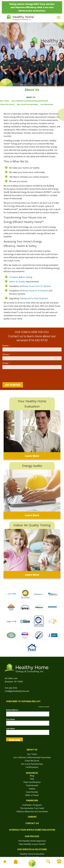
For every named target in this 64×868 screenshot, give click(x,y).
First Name (11, 719)
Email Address (13, 710)
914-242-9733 (11, 688)
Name (6, 346)
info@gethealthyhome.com (17, 691)
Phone (7, 354)
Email (6, 363)
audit (35, 227)
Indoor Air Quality (17, 282)
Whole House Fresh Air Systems (37, 286)
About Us (31, 97)
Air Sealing (27, 277)
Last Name (10, 729)
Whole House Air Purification (35, 291)
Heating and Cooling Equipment (34, 298)
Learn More (32, 456)
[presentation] (20, 375)
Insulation (14, 277)
